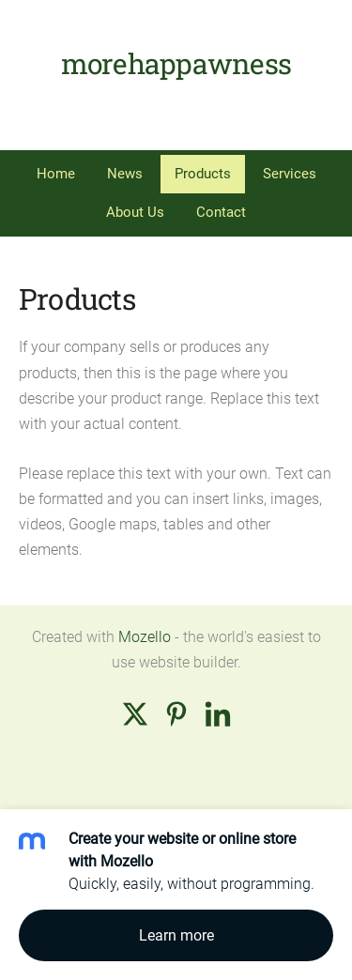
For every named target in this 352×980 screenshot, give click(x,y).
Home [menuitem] (56, 174)
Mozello (145, 637)
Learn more (176, 935)
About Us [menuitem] (135, 212)
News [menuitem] (125, 174)
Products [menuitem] (203, 174)
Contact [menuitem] (221, 212)
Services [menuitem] (290, 174)
